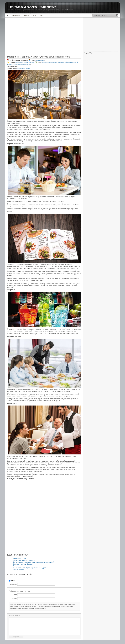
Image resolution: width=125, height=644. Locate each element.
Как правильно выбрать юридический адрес (29, 568)
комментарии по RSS (24, 68)
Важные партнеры (20, 558)
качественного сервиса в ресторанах (53, 62)
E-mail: (15, 595)
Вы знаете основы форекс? (23, 564)
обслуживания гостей (72, 62)
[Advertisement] (44, 37)
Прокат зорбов (18, 570)
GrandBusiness (40, 60)
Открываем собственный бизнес (32, 7)
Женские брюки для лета (22, 566)
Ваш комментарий (14, 616)
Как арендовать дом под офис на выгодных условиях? (33, 562)
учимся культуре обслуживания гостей (19, 64)
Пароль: (14, 599)
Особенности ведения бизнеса (25, 62)
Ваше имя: (14, 584)
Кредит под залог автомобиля (24, 560)
